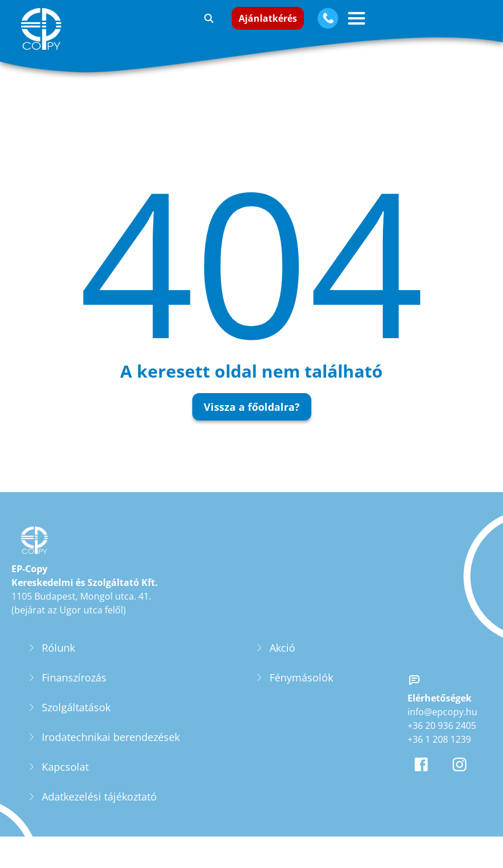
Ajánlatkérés (268, 18)
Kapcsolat (65, 776)
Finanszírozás (74, 687)
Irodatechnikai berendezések (111, 747)
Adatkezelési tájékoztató (99, 806)
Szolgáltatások (76, 717)
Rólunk (58, 657)
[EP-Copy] (43, 29)
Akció (282, 657)
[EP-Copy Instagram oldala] (462, 774)
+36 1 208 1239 (439, 749)
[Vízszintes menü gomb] (357, 18)
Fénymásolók (301, 687)
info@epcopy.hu (442, 722)
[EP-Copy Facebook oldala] (423, 774)
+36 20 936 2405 (442, 735)
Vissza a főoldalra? (252, 407)
